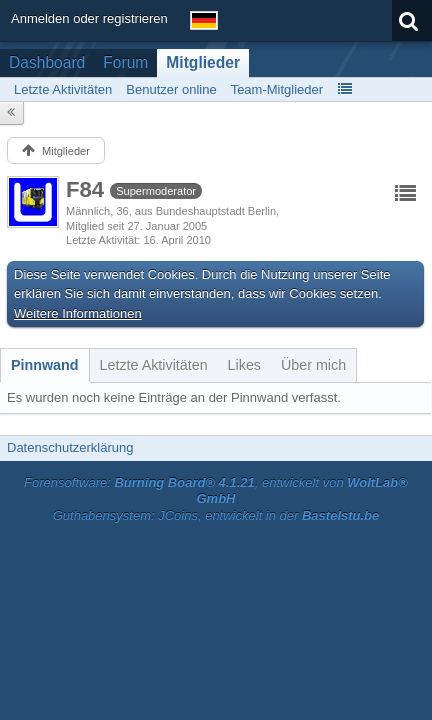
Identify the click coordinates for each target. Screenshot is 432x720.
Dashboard (47, 62)
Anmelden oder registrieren (89, 18)
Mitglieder (203, 62)
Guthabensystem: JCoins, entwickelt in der (216, 515)
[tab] (45, 365)
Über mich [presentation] (313, 365)
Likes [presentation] (244, 365)
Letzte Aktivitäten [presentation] (154, 365)
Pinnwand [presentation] (45, 365)
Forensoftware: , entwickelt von (216, 491)
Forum (125, 62)
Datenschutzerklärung (70, 447)
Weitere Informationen (78, 313)
